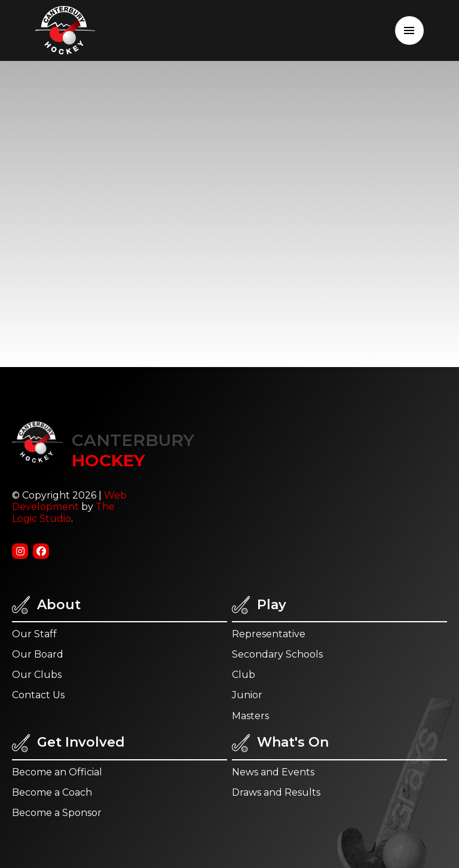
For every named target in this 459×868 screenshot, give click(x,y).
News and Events (273, 772)
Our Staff (34, 634)
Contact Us (38, 695)
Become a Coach (52, 792)
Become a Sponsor (57, 813)
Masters (250, 716)
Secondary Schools (277, 654)
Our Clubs (37, 675)
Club (244, 675)
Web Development (69, 501)
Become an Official (57, 772)
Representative (269, 634)
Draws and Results (276, 792)
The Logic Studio (63, 512)
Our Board (38, 654)
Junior (247, 695)
